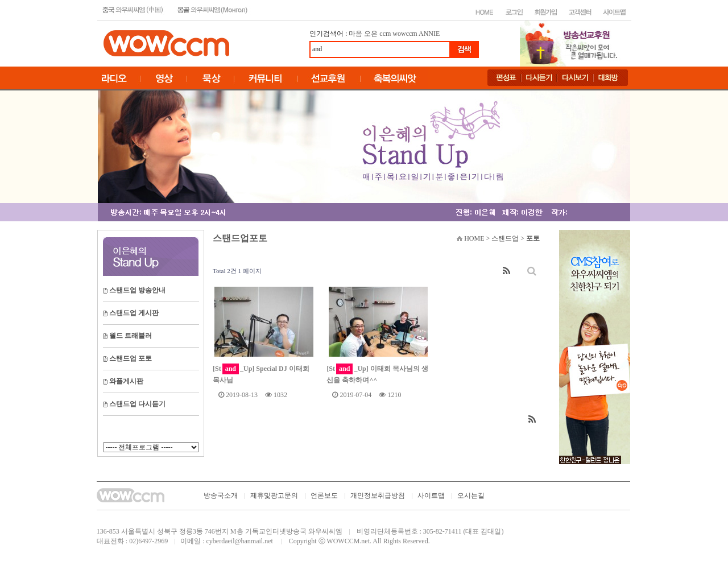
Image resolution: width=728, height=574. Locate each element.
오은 (371, 34)
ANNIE (429, 34)
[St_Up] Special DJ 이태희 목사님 (261, 374)
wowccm (405, 34)
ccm (385, 34)
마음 (355, 34)
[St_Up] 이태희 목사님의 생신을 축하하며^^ (377, 374)
